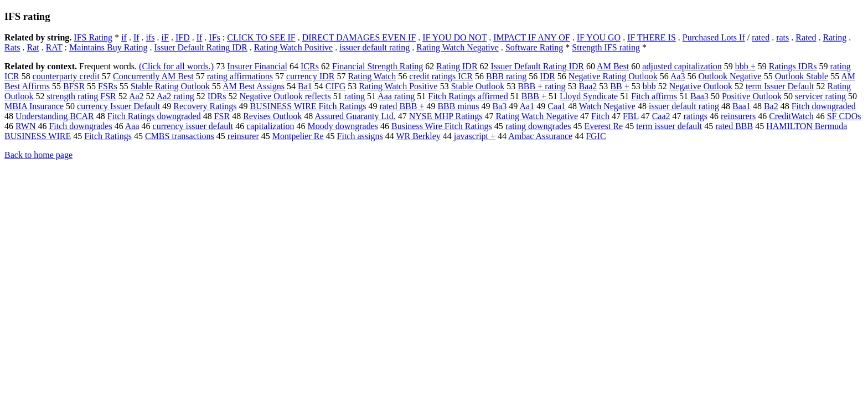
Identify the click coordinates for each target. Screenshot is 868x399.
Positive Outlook (752, 96)
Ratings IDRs (793, 66)
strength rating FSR (81, 96)
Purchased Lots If (714, 37)
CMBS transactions (180, 136)
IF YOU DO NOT (454, 37)
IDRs (217, 96)
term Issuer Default (780, 86)
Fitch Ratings (108, 136)
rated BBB (734, 126)
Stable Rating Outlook (170, 86)
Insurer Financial (257, 66)
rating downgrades (538, 126)
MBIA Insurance (34, 106)
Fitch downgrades (80, 126)
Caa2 (661, 116)
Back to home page (38, 155)
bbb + (745, 66)
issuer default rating (374, 47)
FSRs (108, 86)
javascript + (475, 136)
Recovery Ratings (205, 106)
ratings (696, 116)
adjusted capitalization (682, 66)
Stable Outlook (478, 86)
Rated (806, 37)
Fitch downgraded (824, 106)
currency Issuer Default (118, 106)
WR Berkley (418, 136)
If (136, 37)
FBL (631, 116)
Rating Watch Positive (293, 47)
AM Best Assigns (254, 86)
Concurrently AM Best (153, 76)
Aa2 (136, 96)
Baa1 (742, 106)
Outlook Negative (730, 76)
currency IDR (311, 76)
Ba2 (771, 106)
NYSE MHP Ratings (446, 116)
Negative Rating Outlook (613, 76)
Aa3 (678, 76)
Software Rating (534, 47)
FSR (222, 116)
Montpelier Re (298, 136)
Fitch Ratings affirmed (468, 96)
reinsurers (738, 116)
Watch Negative (607, 106)
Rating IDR (457, 66)
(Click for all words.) (176, 66)
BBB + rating (541, 86)
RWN (25, 126)
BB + (619, 86)
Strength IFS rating (606, 47)
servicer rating (820, 96)
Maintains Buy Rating (108, 47)
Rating (835, 37)
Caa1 (557, 106)
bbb (649, 86)
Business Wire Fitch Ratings (442, 126)
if (124, 37)
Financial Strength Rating (378, 66)
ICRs (310, 66)
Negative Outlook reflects (285, 96)
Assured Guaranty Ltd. (355, 116)
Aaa (132, 126)
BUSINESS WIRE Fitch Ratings (308, 106)
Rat (33, 47)
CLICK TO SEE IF (261, 37)
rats (782, 37)
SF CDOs (844, 116)
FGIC (596, 136)
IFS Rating (93, 37)
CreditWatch (791, 116)
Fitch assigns (360, 136)
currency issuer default (193, 126)
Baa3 (699, 96)
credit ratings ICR (441, 76)
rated (761, 37)
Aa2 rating (175, 96)
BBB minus (458, 106)
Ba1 (305, 86)
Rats (12, 47)
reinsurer (243, 136)
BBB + (534, 96)
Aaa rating (396, 96)
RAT (54, 47)
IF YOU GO (599, 37)
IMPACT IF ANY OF (532, 37)
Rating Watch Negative (458, 47)
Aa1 (527, 106)
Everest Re (603, 126)
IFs (214, 37)
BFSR (74, 86)
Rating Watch (372, 76)
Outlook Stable (802, 76)
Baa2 (588, 86)
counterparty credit (66, 76)
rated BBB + (402, 106)
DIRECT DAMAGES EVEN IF (359, 37)
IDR (547, 76)
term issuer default (669, 126)
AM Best (613, 66)
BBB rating (506, 76)
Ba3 (500, 106)
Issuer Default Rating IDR (200, 47)
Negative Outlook (701, 86)
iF (165, 37)
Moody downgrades (343, 126)
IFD (183, 37)
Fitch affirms (654, 96)
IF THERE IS (652, 37)
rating (355, 96)
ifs (151, 37)
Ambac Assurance (540, 136)
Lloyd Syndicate (589, 96)
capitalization (270, 126)
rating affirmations (240, 76)
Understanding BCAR (55, 116)
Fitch (600, 116)
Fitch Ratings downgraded (154, 116)
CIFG (335, 86)
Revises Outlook (272, 116)
